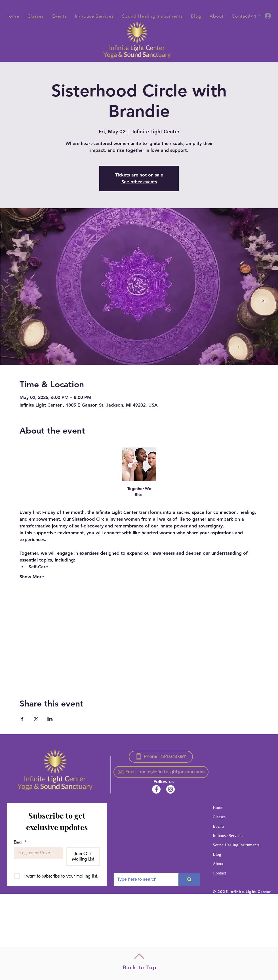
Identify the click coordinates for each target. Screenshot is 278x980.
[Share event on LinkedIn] (50, 719)
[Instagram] (170, 789)
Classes (219, 817)
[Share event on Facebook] (22, 719)
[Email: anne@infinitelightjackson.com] (161, 772)
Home (218, 807)
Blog (217, 854)
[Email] (37, 853)
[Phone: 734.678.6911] (161, 757)
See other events (139, 182)
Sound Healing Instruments (236, 845)
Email (20, 842)
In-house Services (228, 836)
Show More (32, 577)
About (218, 864)
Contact (219, 873)
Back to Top (140, 967)
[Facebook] (156, 789)
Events (219, 826)
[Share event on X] (36, 719)
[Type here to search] (142, 880)
